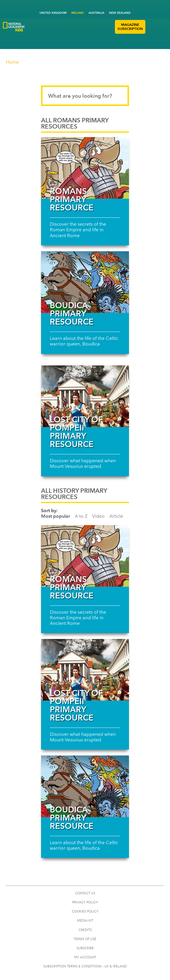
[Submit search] (119, 96)
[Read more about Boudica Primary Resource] (85, 282)
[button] (151, 27)
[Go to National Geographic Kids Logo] (14, 27)
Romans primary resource (72, 199)
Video (98, 516)
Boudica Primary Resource (72, 313)
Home (12, 62)
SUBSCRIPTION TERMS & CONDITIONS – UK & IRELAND (85, 966)
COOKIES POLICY (85, 911)
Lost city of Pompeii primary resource (76, 432)
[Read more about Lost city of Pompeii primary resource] (85, 396)
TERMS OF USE (85, 939)
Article (116, 516)
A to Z (81, 516)
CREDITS (85, 930)
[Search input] (85, 96)
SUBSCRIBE (85, 948)
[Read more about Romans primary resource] (85, 168)
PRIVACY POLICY (85, 902)
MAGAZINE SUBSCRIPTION (130, 27)
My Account (85, 957)
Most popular (56, 516)
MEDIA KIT (85, 921)
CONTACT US (85, 893)
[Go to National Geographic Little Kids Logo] (40, 34)
